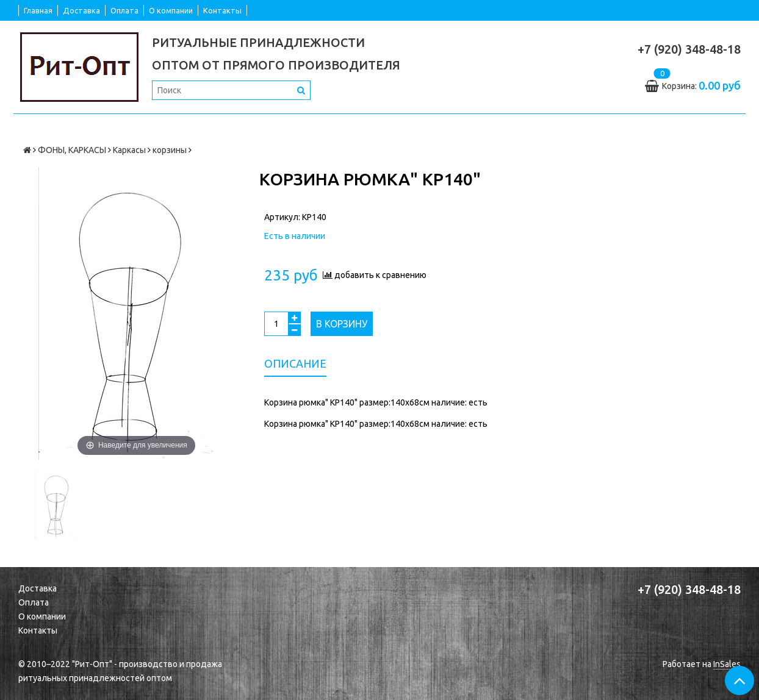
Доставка (81, 10)
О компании (171, 10)
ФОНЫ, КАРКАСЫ (72, 150)
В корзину (342, 324)
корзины (170, 150)
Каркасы (129, 150)
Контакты (222, 10)
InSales (727, 664)
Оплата (124, 10)
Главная (38, 10)
